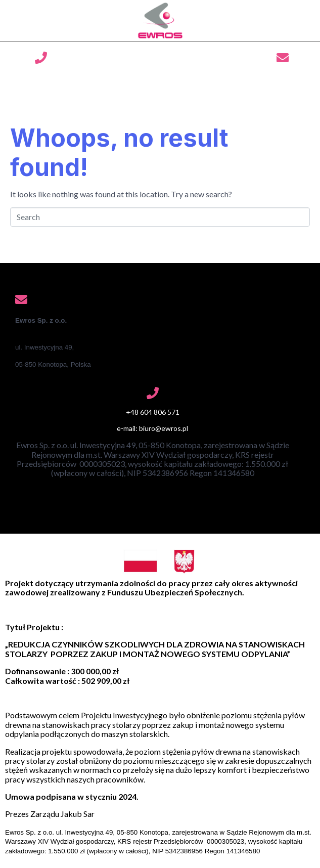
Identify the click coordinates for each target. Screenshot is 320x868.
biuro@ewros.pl (282, 78)
